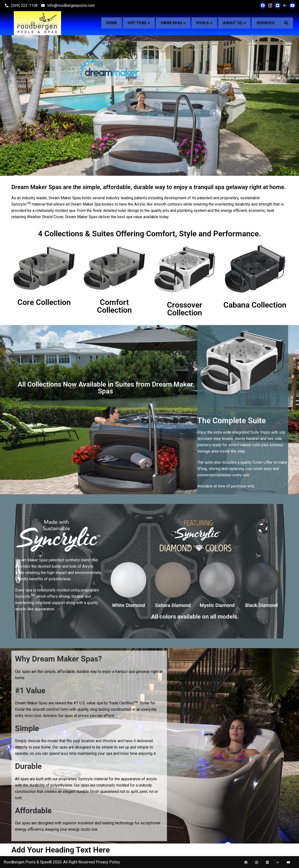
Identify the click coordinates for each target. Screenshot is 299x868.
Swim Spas (171, 23)
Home (112, 23)
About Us (233, 23)
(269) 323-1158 (21, 5)
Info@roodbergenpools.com (67, 5)
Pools (203, 23)
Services (265, 23)
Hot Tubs (137, 23)
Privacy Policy (108, 862)
